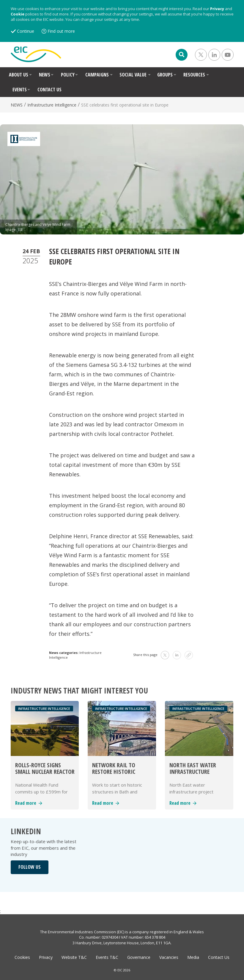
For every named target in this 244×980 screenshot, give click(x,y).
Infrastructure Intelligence (52, 105)
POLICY (68, 75)
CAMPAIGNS (97, 75)
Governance (139, 957)
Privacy (217, 9)
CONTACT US (49, 90)
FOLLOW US (30, 867)
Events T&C (107, 957)
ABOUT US (19, 75)
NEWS (45, 75)
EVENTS (20, 90)
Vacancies (169, 957)
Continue (26, 31)
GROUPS (165, 75)
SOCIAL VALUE (133, 75)
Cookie (18, 14)
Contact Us (219, 957)
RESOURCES (194, 75)
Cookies (22, 957)
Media (193, 957)
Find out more (61, 31)
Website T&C (74, 957)
